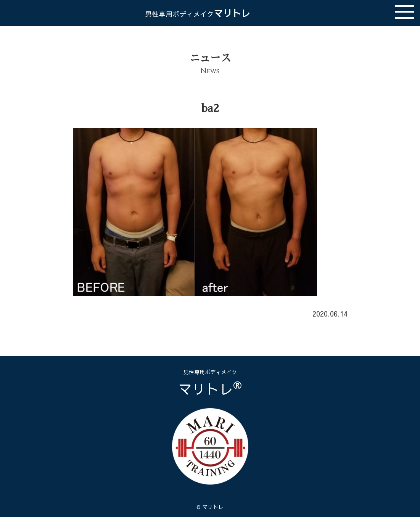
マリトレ (198, 13)
